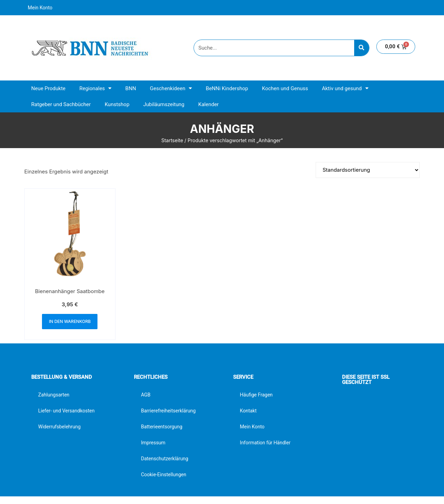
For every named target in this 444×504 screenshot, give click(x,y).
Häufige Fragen (257, 395)
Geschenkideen (171, 88)
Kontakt (248, 411)
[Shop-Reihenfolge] (368, 170)
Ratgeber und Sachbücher (61, 104)
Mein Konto (40, 8)
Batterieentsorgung (161, 427)
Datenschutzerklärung (164, 459)
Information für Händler (265, 443)
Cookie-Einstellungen (163, 475)
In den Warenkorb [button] (70, 321)
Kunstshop (117, 104)
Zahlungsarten (54, 395)
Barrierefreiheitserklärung (168, 411)
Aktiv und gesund (345, 88)
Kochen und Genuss (285, 88)
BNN (131, 88)
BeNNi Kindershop (227, 88)
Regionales (96, 88)
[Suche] (362, 48)
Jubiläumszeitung (164, 104)
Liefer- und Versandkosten (66, 411)
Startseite (172, 140)
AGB (146, 395)
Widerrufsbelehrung (59, 427)
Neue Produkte (48, 88)
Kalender (208, 104)
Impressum (153, 443)
